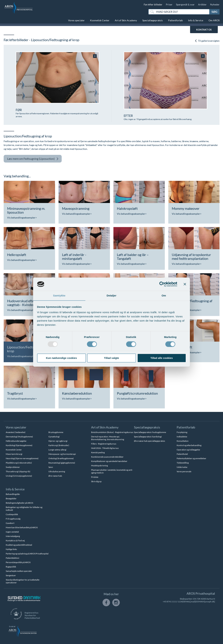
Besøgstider (11, 498)
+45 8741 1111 (170, 602)
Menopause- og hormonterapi (62, 454)
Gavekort (10, 523)
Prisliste (95, 477)
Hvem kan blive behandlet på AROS (22, 527)
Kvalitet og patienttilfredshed (19, 545)
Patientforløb (175, 20)
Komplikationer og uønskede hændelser (109, 461)
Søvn (51, 467)
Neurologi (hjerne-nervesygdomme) (22, 458)
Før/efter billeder (153, 4)
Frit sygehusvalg (13, 519)
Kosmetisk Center (100, 20)
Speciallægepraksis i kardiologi (148, 437)
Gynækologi (54, 437)
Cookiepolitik (12, 514)
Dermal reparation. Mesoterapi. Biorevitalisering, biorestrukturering (108, 438)
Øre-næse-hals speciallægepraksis (149, 441)
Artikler (202, 4)
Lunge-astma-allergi (57, 450)
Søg (214, 12)
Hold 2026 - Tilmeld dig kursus (105, 448)
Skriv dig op (96, 481)
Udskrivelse (182, 467)
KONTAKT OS (204, 30)
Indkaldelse (182, 437)
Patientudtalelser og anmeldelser (191, 458)
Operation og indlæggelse (188, 450)
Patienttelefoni (12, 558)
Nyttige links (11, 549)
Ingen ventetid (12, 532)
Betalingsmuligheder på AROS (19, 503)
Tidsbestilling (183, 463)
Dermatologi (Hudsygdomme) (19, 437)
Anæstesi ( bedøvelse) (16, 432)
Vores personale (184, 471)
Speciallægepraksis (153, 20)
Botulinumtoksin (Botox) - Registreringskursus (112, 432)
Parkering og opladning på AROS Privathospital (27, 554)
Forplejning (182, 432)
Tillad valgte (111, 358)
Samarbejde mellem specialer (19, 571)
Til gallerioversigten (207, 41)
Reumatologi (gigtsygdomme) (62, 463)
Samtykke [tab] (59, 295)
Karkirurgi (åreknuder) (59, 445)
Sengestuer (11, 575)
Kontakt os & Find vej (15, 541)
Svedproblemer (13, 467)
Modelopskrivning (99, 466)
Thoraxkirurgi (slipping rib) (18, 471)
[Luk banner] (185, 284)
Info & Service (196, 20)
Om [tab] (164, 295)
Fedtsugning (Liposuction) (33, 159)
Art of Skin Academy (126, 20)
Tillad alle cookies (162, 358)
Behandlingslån (13, 494)
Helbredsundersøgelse (16, 441)
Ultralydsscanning (57, 471)
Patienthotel (182, 454)
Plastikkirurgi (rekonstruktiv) (19, 463)
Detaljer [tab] (111, 295)
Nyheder (215, 4)
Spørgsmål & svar (185, 4)
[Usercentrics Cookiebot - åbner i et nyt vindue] (162, 284)
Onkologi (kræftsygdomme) (61, 458)
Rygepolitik (11, 567)
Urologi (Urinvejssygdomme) (19, 476)
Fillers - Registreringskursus (104, 444)
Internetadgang (13, 536)
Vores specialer (76, 20)
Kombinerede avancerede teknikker (107, 457)
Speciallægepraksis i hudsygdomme (150, 432)
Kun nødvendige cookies (61, 358)
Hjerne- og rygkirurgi (58, 441)
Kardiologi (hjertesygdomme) (19, 445)
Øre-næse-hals (55, 476)
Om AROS (214, 20)
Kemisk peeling (98, 452)
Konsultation (183, 441)
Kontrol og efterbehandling (189, 445)
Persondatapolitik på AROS (18, 562)
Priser (169, 4)
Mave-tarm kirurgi (14, 454)
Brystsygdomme (56, 432)
